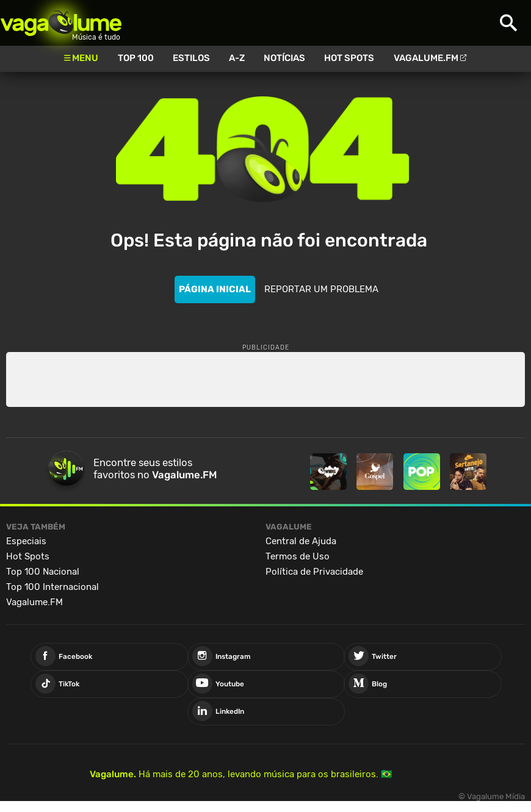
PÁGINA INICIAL (215, 289)
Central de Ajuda (301, 541)
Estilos (191, 58)
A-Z (237, 58)
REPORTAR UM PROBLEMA (321, 289)
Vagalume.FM (426, 58)
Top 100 (136, 58)
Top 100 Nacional (43, 572)
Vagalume (61, 23)
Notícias (284, 58)
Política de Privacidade (314, 572)
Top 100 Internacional (52, 587)
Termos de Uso (298, 556)
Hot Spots (349, 58)
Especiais (26, 541)
